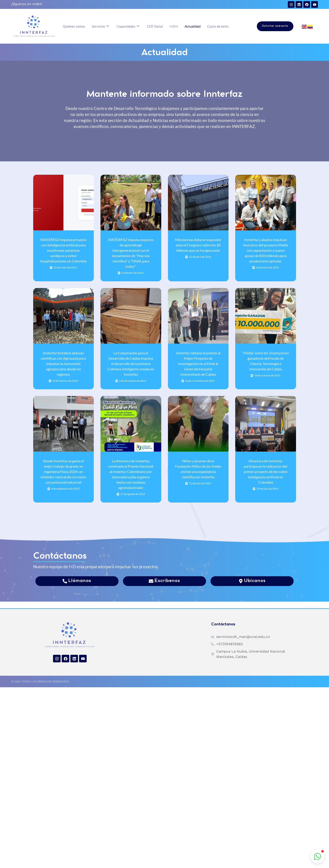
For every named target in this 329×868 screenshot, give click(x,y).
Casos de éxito (218, 26)
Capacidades (129, 26)
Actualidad (193, 26)
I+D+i (174, 26)
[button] (317, 856)
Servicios (101, 26)
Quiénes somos (74, 26)
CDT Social (155, 26)
